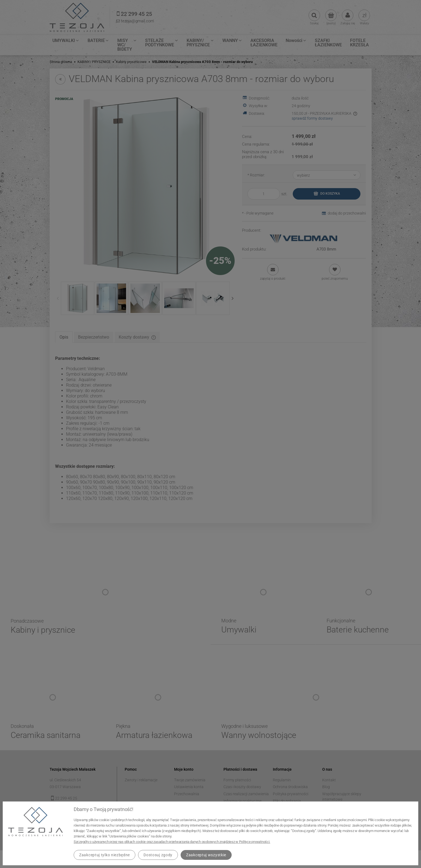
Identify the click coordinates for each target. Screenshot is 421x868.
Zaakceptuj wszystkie (206, 855)
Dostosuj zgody (158, 855)
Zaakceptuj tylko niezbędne (104, 855)
